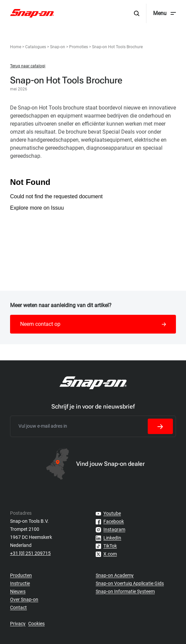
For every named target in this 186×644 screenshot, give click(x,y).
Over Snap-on (24, 599)
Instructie (20, 583)
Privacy (18, 624)
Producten (21, 575)
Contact (18, 607)
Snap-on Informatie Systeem (125, 591)
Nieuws (18, 591)
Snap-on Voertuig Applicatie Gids (130, 583)
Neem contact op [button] (93, 324)
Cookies (36, 624)
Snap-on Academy (115, 575)
